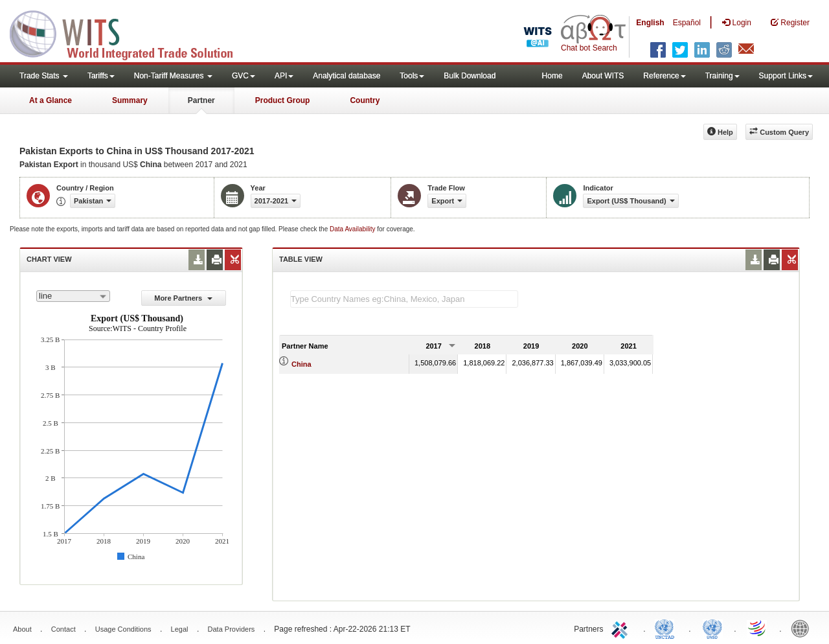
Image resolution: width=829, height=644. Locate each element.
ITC (622, 628)
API (284, 76)
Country (365, 100)
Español (687, 23)
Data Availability (353, 229)
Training (722, 76)
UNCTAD (667, 628)
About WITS (603, 76)
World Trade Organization (758, 628)
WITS (130, 32)
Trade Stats (44, 76)
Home (552, 76)
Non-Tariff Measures (173, 76)
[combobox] (73, 296)
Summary (130, 100)
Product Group (283, 100)
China (301, 364)
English (650, 23)
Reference (664, 76)
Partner (201, 100)
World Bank (803, 628)
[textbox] (404, 299)
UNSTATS (712, 628)
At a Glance (51, 100)
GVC (244, 76)
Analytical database (346, 76)
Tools (412, 76)
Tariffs (101, 76)
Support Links (786, 76)
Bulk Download (470, 76)
